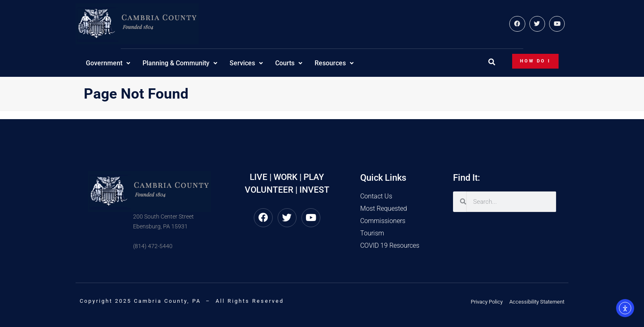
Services (246, 63)
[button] (492, 62)
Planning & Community (180, 63)
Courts (289, 63)
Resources (334, 63)
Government (108, 63)
